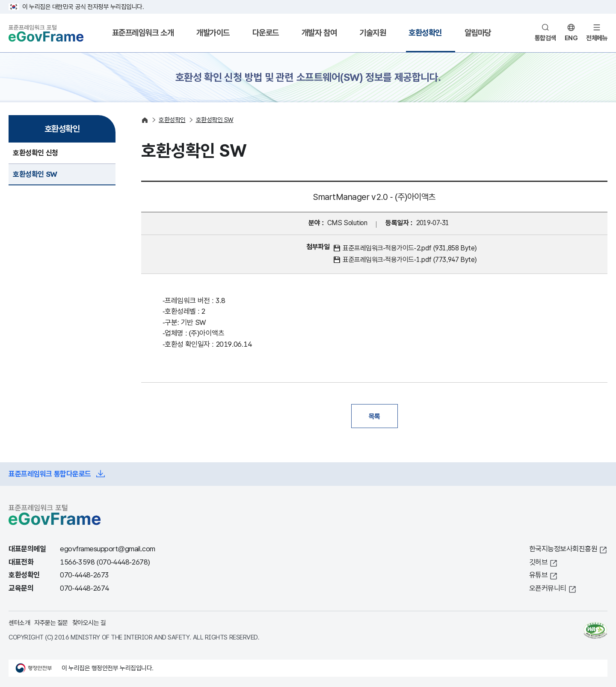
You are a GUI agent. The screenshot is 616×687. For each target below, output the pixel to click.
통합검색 (545, 38)
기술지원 (373, 33)
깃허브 (539, 562)
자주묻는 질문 (51, 623)
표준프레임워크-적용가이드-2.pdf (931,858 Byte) (410, 248)
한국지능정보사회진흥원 (563, 549)
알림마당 (478, 33)
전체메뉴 (597, 38)
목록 (375, 416)
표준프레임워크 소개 (143, 33)
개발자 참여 (319, 33)
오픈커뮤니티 (548, 588)
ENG (571, 38)
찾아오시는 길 (89, 623)
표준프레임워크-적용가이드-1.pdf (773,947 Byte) (410, 260)
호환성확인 (425, 33)
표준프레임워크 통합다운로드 (50, 474)
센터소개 (19, 623)
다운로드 (266, 33)
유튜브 (539, 575)
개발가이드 (213, 33)
